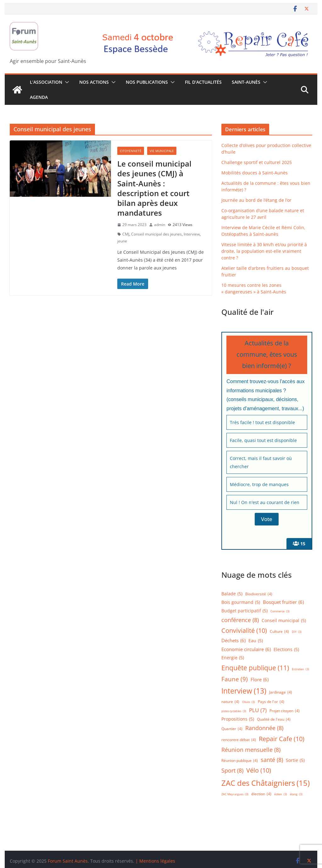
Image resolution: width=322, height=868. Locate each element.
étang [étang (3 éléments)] (296, 794)
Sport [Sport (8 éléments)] (232, 770)
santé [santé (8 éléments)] (272, 760)
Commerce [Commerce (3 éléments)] (280, 612)
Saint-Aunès (246, 82)
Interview (192, 234)
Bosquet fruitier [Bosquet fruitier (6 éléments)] (283, 602)
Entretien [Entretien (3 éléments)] (300, 669)
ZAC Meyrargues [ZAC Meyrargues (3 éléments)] (235, 794)
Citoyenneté (131, 151)
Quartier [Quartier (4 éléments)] (232, 729)
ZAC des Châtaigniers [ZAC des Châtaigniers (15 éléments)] (266, 783)
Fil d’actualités (203, 82)
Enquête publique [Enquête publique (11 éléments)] (255, 668)
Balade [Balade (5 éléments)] (232, 594)
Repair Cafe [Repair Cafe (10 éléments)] (282, 739)
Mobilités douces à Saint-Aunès (255, 173)
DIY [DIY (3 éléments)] (297, 632)
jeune (122, 241)
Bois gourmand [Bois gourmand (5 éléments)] (241, 602)
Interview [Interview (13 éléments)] (244, 691)
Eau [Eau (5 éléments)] (256, 641)
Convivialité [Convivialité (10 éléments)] (244, 631)
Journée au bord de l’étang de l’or (256, 200)
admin (160, 225)
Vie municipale (162, 151)
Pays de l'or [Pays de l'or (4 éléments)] (271, 702)
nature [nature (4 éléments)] (230, 702)
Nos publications (147, 82)
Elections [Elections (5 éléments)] (286, 650)
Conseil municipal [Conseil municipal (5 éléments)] (284, 621)
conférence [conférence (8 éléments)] (240, 620)
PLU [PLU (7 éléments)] (258, 710)
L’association (46, 82)
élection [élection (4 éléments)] (261, 794)
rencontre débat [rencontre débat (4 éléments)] (239, 740)
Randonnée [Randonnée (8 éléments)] (264, 728)
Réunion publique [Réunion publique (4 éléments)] (240, 760)
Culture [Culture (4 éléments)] (279, 631)
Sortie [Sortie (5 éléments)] (295, 760)
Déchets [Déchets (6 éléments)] (233, 641)
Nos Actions (94, 82)
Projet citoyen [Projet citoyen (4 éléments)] (285, 711)
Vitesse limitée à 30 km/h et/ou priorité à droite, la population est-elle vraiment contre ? (264, 251)
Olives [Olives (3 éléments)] (249, 702)
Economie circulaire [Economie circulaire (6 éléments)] (246, 650)
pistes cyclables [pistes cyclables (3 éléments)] (234, 711)
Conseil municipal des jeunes (156, 234)
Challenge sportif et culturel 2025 (257, 162)
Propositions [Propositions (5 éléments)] (238, 719)
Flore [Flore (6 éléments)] (260, 680)
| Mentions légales (155, 861)
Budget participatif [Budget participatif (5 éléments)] (244, 611)
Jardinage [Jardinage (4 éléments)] (281, 692)
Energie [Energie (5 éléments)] (233, 658)
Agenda (39, 97)
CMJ (126, 234)
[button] (66, 82)
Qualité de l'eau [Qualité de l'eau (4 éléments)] (274, 719)
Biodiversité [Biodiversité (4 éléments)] (259, 594)
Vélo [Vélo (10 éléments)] (259, 770)
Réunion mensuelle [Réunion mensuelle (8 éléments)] (251, 750)
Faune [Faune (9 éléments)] (235, 679)
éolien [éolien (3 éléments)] (281, 794)
